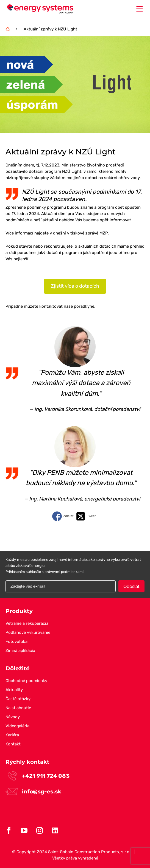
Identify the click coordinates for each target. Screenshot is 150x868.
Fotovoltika (16, 641)
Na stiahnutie (18, 708)
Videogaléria (17, 726)
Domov (8, 29)
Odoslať (131, 586)
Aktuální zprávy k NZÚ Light (50, 29)
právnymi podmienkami (64, 572)
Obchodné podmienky (26, 681)
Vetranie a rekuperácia (27, 623)
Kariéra (12, 735)
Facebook (9, 830)
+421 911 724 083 (46, 776)
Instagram (40, 830)
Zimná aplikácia (20, 651)
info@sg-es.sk (42, 791)
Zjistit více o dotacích (75, 286)
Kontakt (13, 744)
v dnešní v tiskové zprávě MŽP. (79, 233)
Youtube (24, 830)
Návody (13, 717)
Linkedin (55, 830)
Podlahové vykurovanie (28, 632)
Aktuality (14, 690)
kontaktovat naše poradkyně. (67, 306)
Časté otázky (18, 699)
